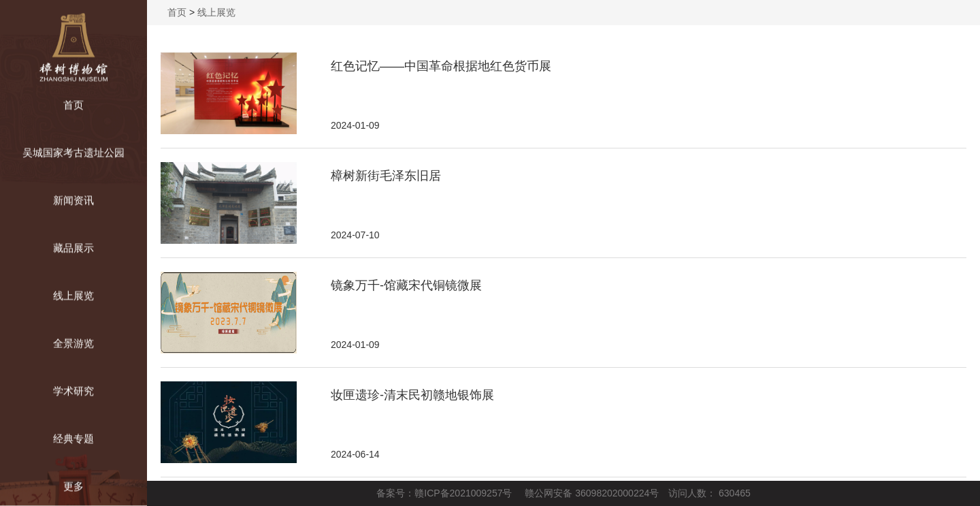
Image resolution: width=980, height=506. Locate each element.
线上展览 (216, 12)
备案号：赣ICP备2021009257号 (444, 493)
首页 (177, 12)
